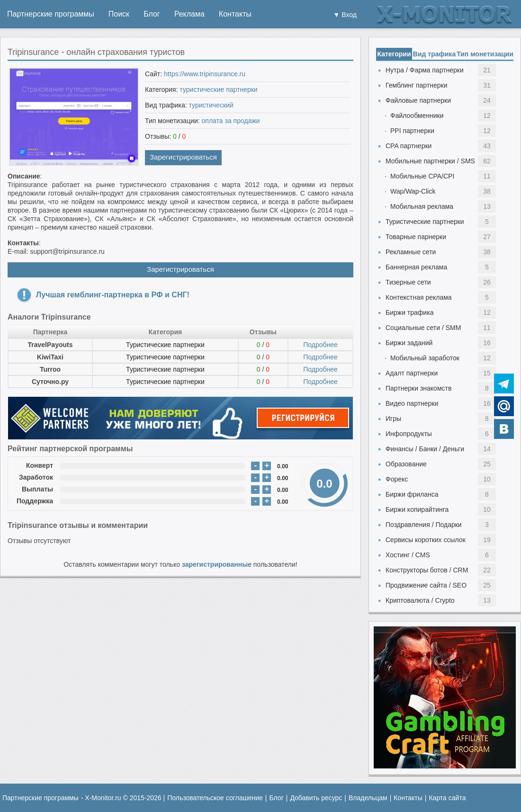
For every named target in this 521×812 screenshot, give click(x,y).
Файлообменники (417, 116)
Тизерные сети (408, 282)
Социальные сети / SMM (423, 328)
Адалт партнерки (412, 373)
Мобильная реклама (422, 206)
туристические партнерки (218, 89)
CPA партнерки (409, 146)
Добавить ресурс (316, 798)
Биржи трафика (409, 312)
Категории (394, 54)
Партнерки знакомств (418, 388)
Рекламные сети (411, 252)
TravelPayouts (50, 345)
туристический (211, 105)
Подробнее (320, 345)
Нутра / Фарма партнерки (425, 70)
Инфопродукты (409, 434)
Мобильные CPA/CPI (422, 176)
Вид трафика (434, 54)
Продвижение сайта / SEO (426, 585)
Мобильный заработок (425, 358)
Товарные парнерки (416, 237)
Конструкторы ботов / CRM (427, 570)
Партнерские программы (51, 14)
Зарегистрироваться (183, 157)
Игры (393, 419)
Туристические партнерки (165, 345)
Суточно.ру (50, 382)
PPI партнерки (412, 131)
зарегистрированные (217, 564)
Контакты (235, 14)
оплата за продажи (231, 121)
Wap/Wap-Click (413, 191)
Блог (152, 14)
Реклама (189, 14)
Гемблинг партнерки (417, 85)
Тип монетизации (485, 54)
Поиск (119, 14)
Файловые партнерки (418, 100)
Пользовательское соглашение (215, 798)
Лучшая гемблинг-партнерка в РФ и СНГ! (113, 295)
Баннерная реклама (416, 267)
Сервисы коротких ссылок (426, 540)
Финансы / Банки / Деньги (425, 449)
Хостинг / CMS (408, 555)
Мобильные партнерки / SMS (430, 161)
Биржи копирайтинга (417, 509)
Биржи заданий (409, 343)
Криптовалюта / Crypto (420, 600)
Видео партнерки (412, 403)
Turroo (50, 369)
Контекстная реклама (419, 297)
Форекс (397, 479)
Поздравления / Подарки (424, 525)
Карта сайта (447, 798)
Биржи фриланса (412, 494)
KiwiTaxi (50, 357)
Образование (406, 464)
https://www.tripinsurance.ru (205, 74)
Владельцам (368, 798)
